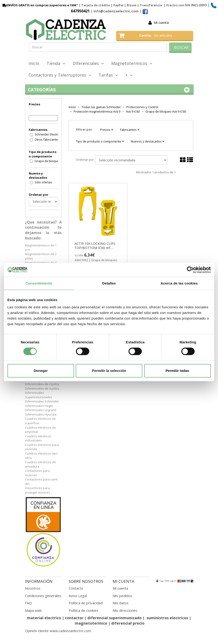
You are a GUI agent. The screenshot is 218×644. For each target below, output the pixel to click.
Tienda (56, 63)
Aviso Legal (78, 596)
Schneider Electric (47, 134)
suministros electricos (167, 618)
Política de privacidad (86, 603)
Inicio (34, 63)
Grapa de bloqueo (48, 161)
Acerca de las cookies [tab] (179, 283)
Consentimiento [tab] (39, 283)
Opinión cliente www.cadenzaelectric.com (58, 631)
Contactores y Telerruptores (60, 75)
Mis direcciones (125, 610)
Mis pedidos (122, 596)
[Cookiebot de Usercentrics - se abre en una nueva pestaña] (190, 270)
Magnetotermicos (132, 63)
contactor (74, 618)
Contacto (76, 588)
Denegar (41, 371)
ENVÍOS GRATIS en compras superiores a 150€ (39, 5)
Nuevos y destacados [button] (148, 141)
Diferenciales (88, 63)
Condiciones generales (43, 596)
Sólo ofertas (43, 182)
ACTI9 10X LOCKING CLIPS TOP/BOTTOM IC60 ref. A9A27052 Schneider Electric (96, 246)
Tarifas (108, 75)
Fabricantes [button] (130, 130)
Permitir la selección (109, 371)
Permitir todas (177, 371)
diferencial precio (128, 623)
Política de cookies (84, 610)
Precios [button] (107, 130)
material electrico (44, 618)
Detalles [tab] (109, 283)
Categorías (109, 90)
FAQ (28, 603)
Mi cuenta (161, 23)
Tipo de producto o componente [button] (100, 141)
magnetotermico (91, 623)
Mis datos (121, 603)
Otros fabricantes (47, 139)
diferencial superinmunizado (114, 618)
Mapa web (33, 610)
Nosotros (33, 588)
